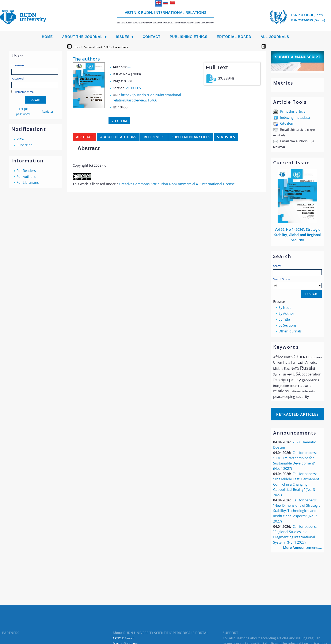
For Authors (26, 177)
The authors (120, 47)
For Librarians (28, 182)
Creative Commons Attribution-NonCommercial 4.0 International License (177, 184)
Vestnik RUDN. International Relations (165, 17)
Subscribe (25, 145)
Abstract (84, 137)
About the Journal (82, 37)
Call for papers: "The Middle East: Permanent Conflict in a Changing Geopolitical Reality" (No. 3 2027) (296, 484)
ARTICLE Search (123, 638)
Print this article (293, 111)
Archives (89, 47)
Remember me (24, 92)
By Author (286, 313)
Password (18, 78)
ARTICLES (134, 88)
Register (48, 111)
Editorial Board (234, 37)
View (20, 139)
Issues (123, 37)
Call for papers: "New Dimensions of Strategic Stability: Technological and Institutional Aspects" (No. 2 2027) (297, 511)
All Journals (275, 37)
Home (47, 37)
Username (18, 65)
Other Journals (290, 331)
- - (129, 67)
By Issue (285, 308)
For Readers (26, 171)
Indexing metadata (295, 117)
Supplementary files (191, 137)
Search (277, 266)
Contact (152, 37)
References (154, 137)
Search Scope (297, 283)
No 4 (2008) (103, 47)
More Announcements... (302, 548)
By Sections (288, 325)
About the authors (118, 137)
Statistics (226, 137)
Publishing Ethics (189, 37)
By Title (284, 319)
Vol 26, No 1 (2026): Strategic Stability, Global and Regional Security (297, 235)
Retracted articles (297, 414)
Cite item (287, 123)
